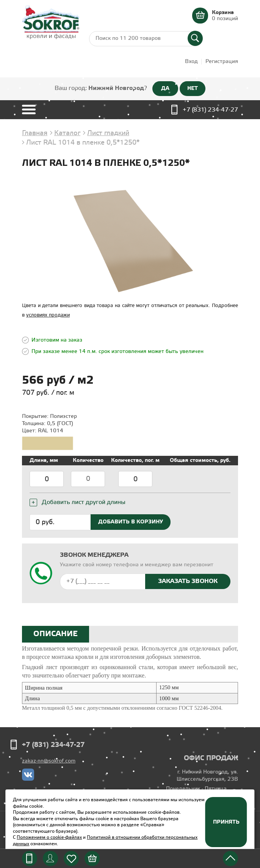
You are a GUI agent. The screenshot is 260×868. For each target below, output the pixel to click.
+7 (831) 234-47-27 (210, 110)
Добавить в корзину (131, 522)
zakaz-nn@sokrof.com (49, 761)
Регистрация (222, 62)
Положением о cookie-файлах (49, 837)
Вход (191, 62)
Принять (226, 822)
